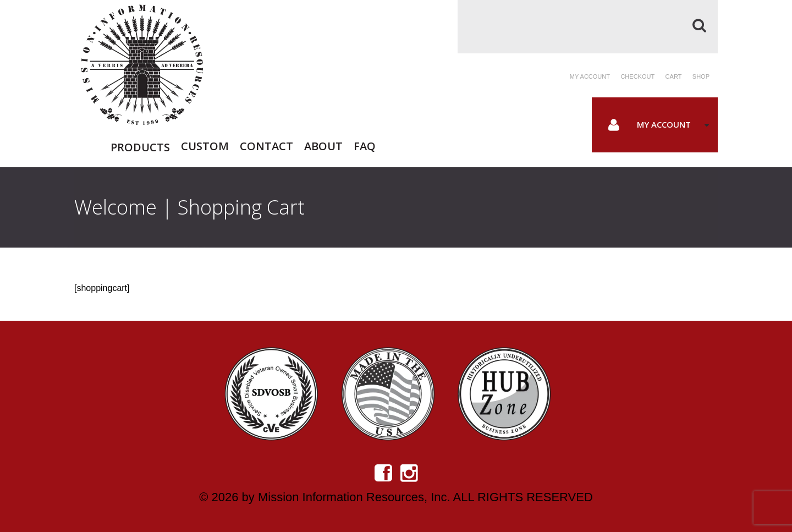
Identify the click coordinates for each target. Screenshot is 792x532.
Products (140, 147)
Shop (701, 76)
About (323, 145)
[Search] (588, 27)
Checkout (637, 76)
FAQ (365, 145)
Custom (205, 145)
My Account (664, 124)
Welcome (116, 207)
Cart (674, 76)
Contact (266, 145)
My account (590, 76)
